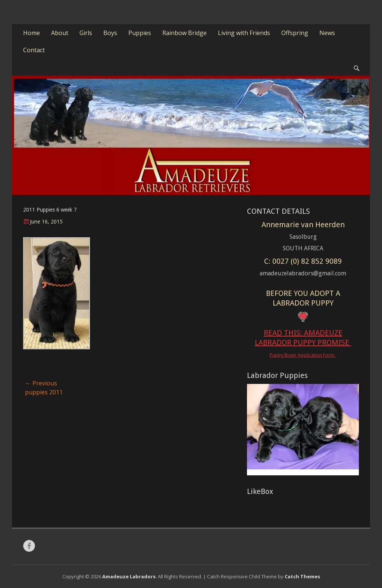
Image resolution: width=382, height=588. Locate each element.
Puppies (140, 33)
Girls (86, 33)
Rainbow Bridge (184, 33)
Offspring (295, 33)
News (327, 33)
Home (32, 33)
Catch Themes (302, 576)
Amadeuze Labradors (129, 576)
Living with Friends (244, 33)
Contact (34, 50)
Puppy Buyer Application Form (303, 355)
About (60, 33)
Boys (110, 33)
